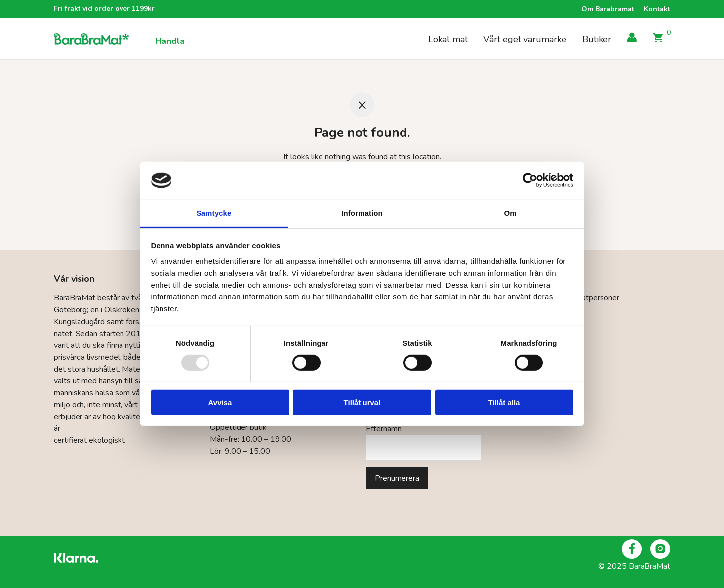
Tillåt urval (362, 402)
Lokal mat (448, 39)
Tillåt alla (504, 402)
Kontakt (657, 9)
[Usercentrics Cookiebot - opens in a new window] (530, 180)
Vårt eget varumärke (525, 39)
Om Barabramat (608, 9)
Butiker (597, 39)
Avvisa (220, 402)
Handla (170, 41)
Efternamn (384, 429)
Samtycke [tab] (214, 213)
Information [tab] (362, 213)
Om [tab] (510, 213)
